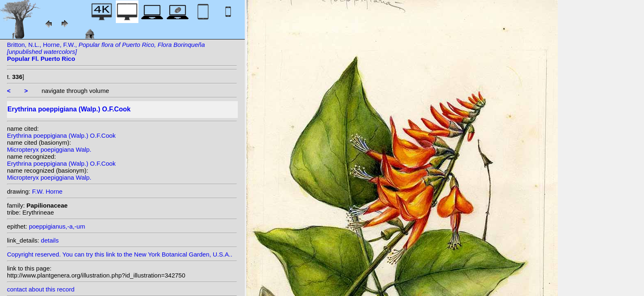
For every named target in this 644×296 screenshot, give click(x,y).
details (50, 240)
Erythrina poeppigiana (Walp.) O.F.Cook (61, 135)
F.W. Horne (47, 191)
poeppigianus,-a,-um (57, 226)
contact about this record (41, 289)
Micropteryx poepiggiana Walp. (49, 149)
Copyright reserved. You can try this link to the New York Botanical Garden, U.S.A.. (122, 252)
